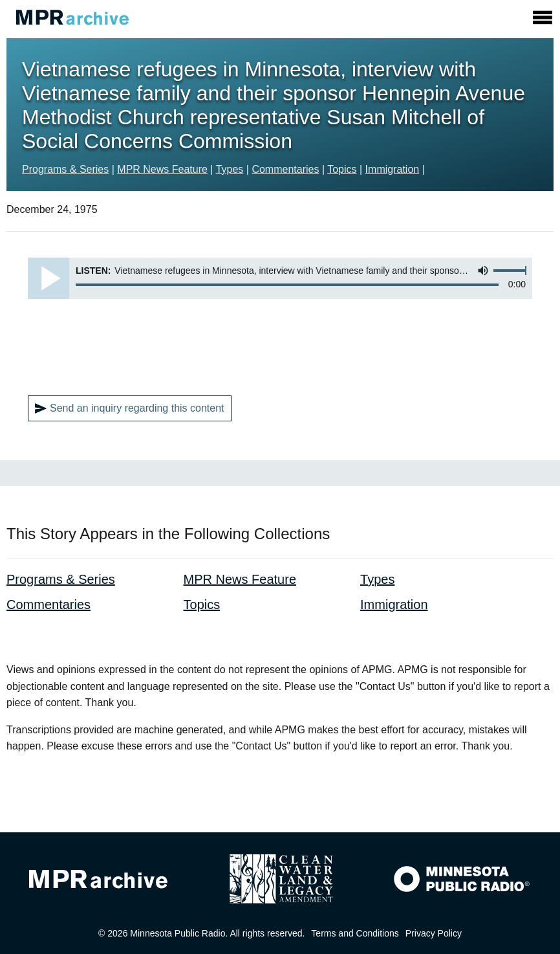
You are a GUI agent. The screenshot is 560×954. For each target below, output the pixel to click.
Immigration (393, 169)
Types (230, 169)
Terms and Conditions (355, 933)
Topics (342, 169)
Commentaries (285, 169)
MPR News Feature (162, 169)
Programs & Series (65, 169)
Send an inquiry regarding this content (130, 408)
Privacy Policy (434, 933)
